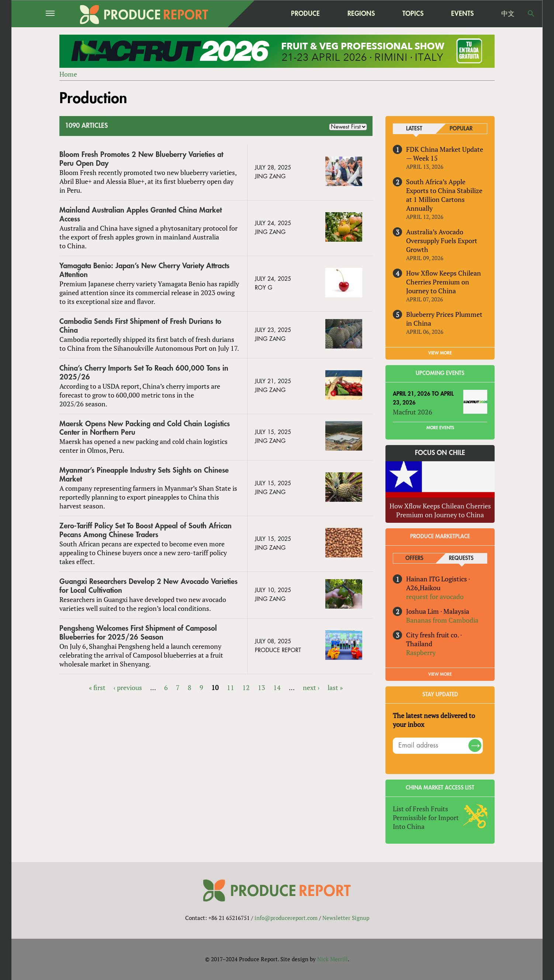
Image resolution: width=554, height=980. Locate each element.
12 (246, 687)
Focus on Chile (440, 453)
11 (231, 687)
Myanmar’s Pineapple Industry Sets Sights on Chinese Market (144, 475)
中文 (508, 14)
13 (262, 687)
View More (440, 674)
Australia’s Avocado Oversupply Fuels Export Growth (442, 241)
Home (68, 74)
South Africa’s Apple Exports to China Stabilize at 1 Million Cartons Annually (444, 195)
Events (462, 14)
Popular (461, 129)
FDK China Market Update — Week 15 (445, 154)
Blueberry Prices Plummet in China (444, 319)
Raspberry (421, 652)
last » (335, 687)
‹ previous (128, 687)
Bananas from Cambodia (442, 620)
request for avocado (435, 596)
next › (311, 687)
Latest (414, 129)
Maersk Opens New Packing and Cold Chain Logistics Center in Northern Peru (145, 428)
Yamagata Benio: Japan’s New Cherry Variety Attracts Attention (144, 270)
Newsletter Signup (346, 918)
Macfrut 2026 (413, 412)
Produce (305, 13)
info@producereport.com (286, 918)
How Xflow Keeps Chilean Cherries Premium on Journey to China (444, 282)
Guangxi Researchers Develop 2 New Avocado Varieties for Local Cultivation (148, 586)
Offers (414, 558)
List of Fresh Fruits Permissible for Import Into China (426, 818)
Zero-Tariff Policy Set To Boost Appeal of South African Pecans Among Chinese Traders (146, 530)
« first (97, 687)
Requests (461, 558)
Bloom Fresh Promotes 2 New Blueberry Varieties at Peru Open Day (141, 159)
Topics (413, 13)
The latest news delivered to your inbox (434, 720)
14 (277, 687)
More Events (440, 428)
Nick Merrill (333, 959)
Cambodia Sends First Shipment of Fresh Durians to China (140, 326)
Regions (361, 13)
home (259, 14)
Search (531, 14)
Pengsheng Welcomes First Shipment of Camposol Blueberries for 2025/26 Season (138, 633)
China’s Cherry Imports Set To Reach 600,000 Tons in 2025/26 (144, 373)
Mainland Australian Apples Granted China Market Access (141, 215)
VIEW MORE (440, 353)
